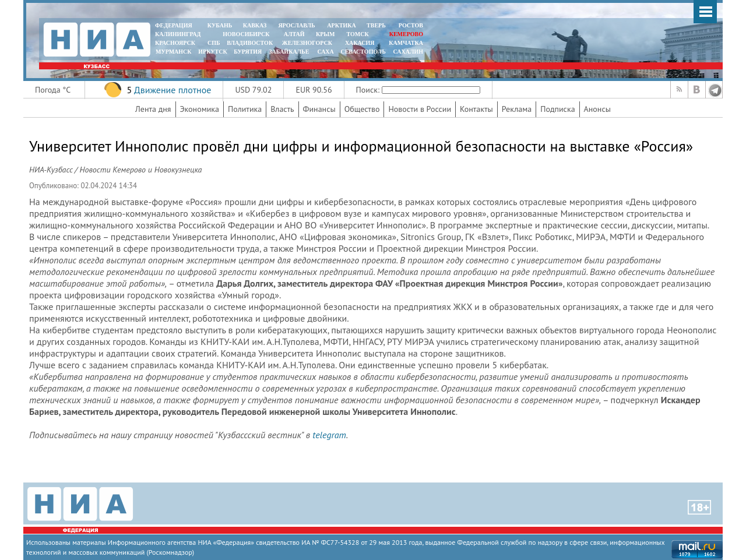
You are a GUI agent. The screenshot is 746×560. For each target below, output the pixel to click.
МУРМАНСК (174, 52)
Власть (282, 109)
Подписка (557, 109)
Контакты (476, 109)
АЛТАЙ (294, 34)
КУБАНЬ (220, 25)
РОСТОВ (411, 25)
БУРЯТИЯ (248, 52)
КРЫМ (326, 34)
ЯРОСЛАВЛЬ (296, 25)
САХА (325, 52)
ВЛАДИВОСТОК (250, 43)
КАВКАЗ (255, 25)
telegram (329, 435)
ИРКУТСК (212, 52)
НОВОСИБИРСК (246, 34)
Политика (245, 109)
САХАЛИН (408, 52)
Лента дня (153, 109)
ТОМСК (359, 34)
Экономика (200, 109)
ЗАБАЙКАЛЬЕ (290, 52)
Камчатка (405, 43)
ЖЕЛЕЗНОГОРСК (307, 43)
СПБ (214, 43)
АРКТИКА (342, 25)
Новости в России (420, 109)
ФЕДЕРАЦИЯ (174, 25)
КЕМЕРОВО (406, 34)
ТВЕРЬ (376, 25)
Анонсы (597, 109)
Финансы (319, 109)
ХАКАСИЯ (359, 43)
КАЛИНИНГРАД (178, 34)
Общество (362, 109)
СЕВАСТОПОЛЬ (363, 52)
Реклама (517, 109)
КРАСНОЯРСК (175, 43)
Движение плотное (173, 90)
